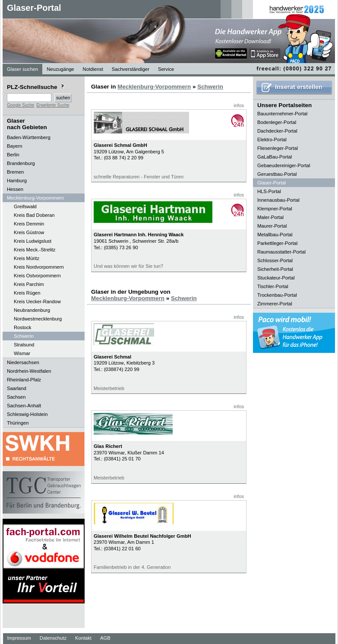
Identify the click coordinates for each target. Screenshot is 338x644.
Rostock (22, 327)
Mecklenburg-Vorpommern (154, 87)
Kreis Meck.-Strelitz (35, 250)
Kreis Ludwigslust (33, 241)
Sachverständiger (131, 69)
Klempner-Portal (275, 209)
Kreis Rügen (27, 293)
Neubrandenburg (32, 310)
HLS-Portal (269, 191)
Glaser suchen (22, 69)
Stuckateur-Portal (276, 278)
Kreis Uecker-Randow (37, 301)
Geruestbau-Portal (277, 174)
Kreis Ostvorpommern (37, 276)
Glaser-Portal (34, 8)
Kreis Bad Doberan (34, 215)
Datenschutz (53, 638)
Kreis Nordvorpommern (39, 267)
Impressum (19, 638)
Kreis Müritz (27, 258)
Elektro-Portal (272, 140)
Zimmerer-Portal (275, 304)
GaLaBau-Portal (275, 157)
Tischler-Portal (273, 286)
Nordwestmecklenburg (38, 319)
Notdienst (93, 69)
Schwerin (24, 336)
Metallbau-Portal (275, 235)
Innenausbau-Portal (278, 200)
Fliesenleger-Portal (278, 148)
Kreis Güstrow (29, 232)
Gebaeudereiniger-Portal (284, 165)
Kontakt (83, 638)
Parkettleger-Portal (277, 243)
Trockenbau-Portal (277, 295)
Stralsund (24, 345)
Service (166, 69)
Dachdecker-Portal (277, 131)
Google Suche (21, 105)
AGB (105, 638)
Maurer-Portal (272, 226)
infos (239, 105)
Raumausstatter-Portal (281, 252)
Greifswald (25, 206)
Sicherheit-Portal (275, 269)
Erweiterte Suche (53, 105)
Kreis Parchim (29, 284)
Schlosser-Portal (275, 260)
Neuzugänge (60, 69)
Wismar (22, 353)
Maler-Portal (270, 217)
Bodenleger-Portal (277, 122)
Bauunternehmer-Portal (282, 114)
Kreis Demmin (29, 224)
